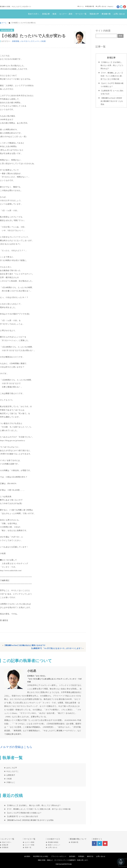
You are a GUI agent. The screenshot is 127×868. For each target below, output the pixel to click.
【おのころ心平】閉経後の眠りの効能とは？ (24, 813)
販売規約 (72, 856)
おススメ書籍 (30, 842)
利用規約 (81, 856)
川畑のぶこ (11, 782)
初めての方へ (34, 14)
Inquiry (110, 6)
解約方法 (90, 856)
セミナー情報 (30, 845)
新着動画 (5, 847)
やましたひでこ (13, 771)
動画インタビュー (54, 845)
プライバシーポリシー (59, 856)
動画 (54, 14)
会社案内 (27, 856)
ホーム (82, 6)
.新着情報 (15, 41)
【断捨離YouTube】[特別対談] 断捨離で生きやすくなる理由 (30, 820)
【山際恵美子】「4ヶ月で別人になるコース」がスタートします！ (56, 648)
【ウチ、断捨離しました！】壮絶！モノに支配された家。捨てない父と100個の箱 (39, 809)
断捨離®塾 (91, 6)
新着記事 (46, 14)
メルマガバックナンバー (30, 41)
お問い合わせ (102, 6)
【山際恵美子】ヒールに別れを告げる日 (22, 816)
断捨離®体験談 (53, 842)
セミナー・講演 (66, 14)
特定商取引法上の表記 (41, 856)
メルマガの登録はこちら (16, 747)
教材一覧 (28, 847)
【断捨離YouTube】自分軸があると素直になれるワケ (25, 645)
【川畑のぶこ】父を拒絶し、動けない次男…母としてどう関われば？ (34, 805)
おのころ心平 (12, 768)
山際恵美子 (11, 775)
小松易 (43, 41)
